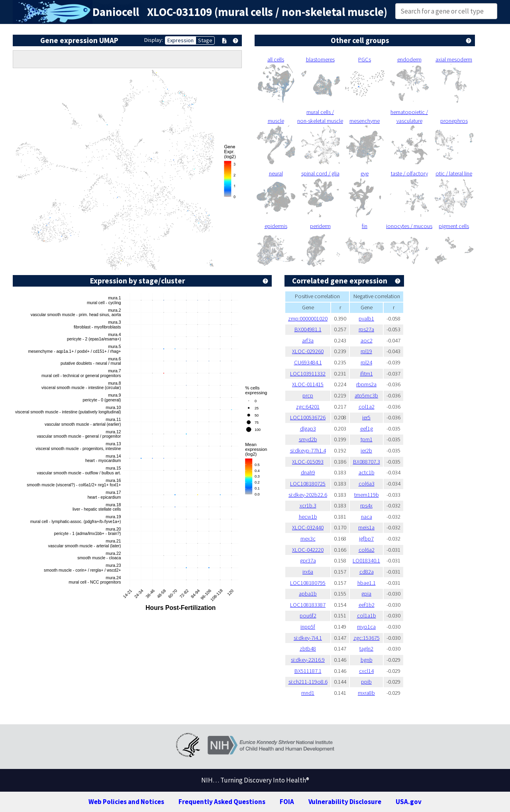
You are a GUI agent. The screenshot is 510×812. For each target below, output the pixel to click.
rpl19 (366, 351)
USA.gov (409, 802)
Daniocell (116, 12)
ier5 (366, 417)
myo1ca (366, 627)
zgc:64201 (308, 407)
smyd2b (308, 439)
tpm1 (367, 439)
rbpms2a (366, 384)
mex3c (308, 539)
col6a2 (367, 550)
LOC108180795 (308, 583)
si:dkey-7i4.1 (308, 638)
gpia (366, 594)
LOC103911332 (308, 374)
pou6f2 (308, 615)
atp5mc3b (366, 395)
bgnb (367, 660)
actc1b (367, 472)
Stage (205, 40)
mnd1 (308, 693)
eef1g (367, 429)
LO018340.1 (366, 560)
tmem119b (367, 495)
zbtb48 (308, 649)
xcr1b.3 (308, 505)
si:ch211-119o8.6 (308, 682)
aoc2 (367, 340)
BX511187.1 (308, 671)
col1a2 (367, 407)
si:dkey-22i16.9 (308, 660)
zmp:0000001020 (308, 319)
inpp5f (308, 627)
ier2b (366, 450)
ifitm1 (367, 374)
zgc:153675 (367, 638)
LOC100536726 (308, 417)
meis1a (366, 527)
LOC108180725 (308, 484)
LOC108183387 (308, 605)
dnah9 (308, 472)
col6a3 (367, 484)
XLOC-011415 (308, 384)
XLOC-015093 (308, 462)
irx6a (308, 572)
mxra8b (366, 693)
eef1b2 (367, 605)
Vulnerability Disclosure (345, 802)
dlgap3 (308, 429)
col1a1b (367, 615)
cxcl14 (366, 671)
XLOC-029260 (308, 351)
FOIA (287, 802)
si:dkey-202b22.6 (308, 495)
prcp (308, 395)
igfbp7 (366, 539)
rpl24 (366, 362)
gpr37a (308, 560)
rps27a (366, 329)
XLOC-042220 (308, 550)
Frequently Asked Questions (222, 802)
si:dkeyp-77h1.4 (308, 450)
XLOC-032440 (308, 527)
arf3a (308, 340)
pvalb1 (366, 319)
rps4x (366, 505)
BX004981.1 (308, 329)
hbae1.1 (367, 583)
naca (367, 517)
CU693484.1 (308, 362)
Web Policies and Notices (126, 802)
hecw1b (308, 517)
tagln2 (366, 649)
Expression (180, 40)
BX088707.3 (367, 462)
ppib (366, 682)
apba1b (308, 594)
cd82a (367, 572)
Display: (154, 40)
